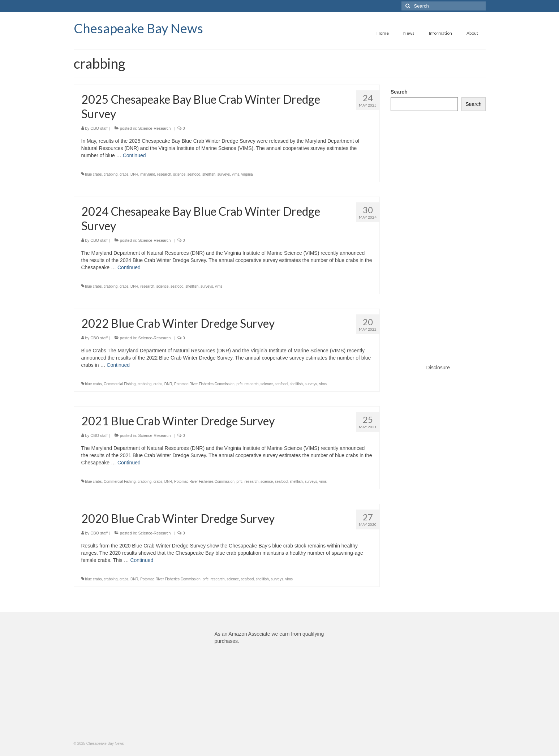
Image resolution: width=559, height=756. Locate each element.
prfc (239, 384)
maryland (148, 174)
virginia (247, 174)
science (179, 174)
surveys (224, 174)
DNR (134, 174)
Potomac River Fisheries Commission (204, 384)
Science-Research (155, 128)
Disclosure (438, 368)
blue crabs (93, 174)
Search (399, 92)
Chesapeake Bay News (138, 28)
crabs (124, 174)
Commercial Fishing (120, 384)
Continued (134, 155)
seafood (194, 174)
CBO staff (99, 128)
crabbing (111, 174)
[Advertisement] (438, 230)
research (164, 174)
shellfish (209, 174)
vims (236, 174)
